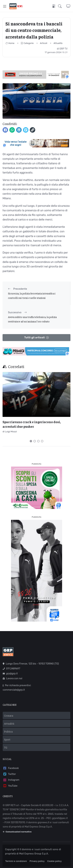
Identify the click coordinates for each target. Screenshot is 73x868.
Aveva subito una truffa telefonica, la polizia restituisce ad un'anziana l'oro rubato (32, 319)
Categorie (27, 43)
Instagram (11, 780)
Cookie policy (54, 861)
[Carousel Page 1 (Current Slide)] (31, 441)
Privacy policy (37, 861)
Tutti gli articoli (36, 338)
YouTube (10, 786)
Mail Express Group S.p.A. (34, 854)
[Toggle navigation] (5, 6)
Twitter (9, 774)
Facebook (11, 768)
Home (10, 43)
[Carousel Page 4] (42, 441)
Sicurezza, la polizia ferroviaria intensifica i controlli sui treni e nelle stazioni (32, 296)
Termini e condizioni (16, 861)
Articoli (44, 43)
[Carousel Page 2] (35, 441)
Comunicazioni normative (17, 832)
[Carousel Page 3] (38, 441)
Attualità (58, 43)
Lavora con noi (13, 678)
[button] (62, 6)
